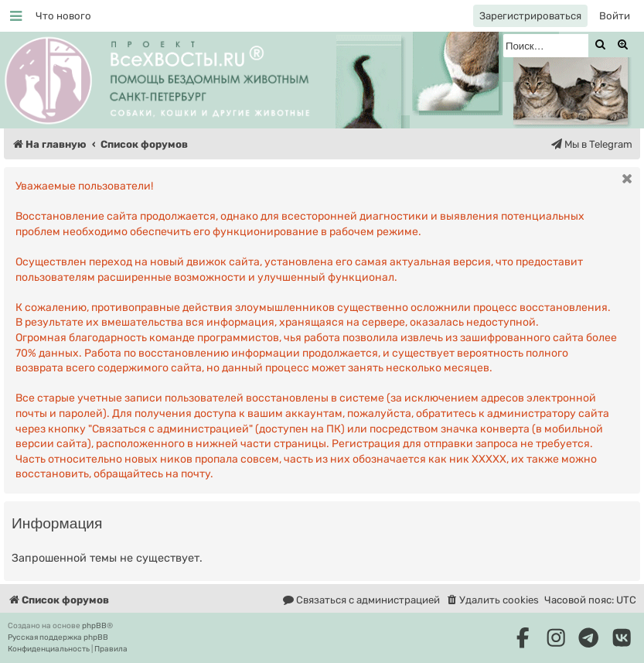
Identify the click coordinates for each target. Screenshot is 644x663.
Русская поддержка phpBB (58, 637)
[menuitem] (63, 16)
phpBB (94, 626)
